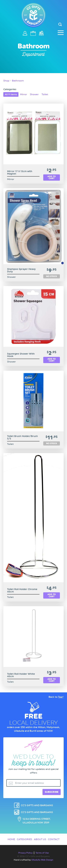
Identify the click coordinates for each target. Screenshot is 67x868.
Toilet (45, 94)
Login (25, 35)
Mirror (23, 94)
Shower (34, 94)
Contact (54, 839)
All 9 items (11, 94)
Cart (33, 34)
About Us (40, 839)
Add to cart (52, 177)
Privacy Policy (25, 853)
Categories (24, 839)
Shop (6, 81)
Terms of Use (42, 853)
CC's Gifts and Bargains (37, 805)
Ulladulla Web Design (42, 860)
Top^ (61, 697)
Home (11, 839)
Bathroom (18, 81)
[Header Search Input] (60, 24)
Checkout (42, 34)
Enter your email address (29, 783)
